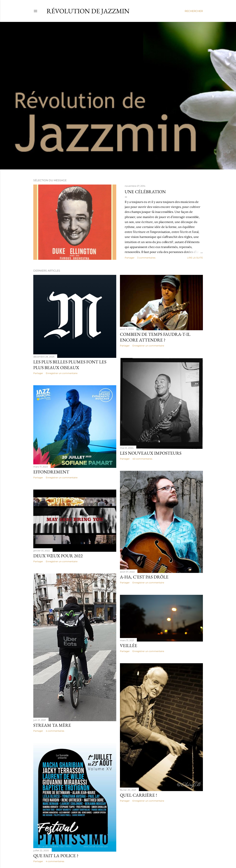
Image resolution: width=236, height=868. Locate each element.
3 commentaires (146, 258)
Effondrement (51, 472)
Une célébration (145, 192)
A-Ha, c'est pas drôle (144, 577)
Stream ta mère (52, 725)
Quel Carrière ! (138, 795)
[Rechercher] (194, 11)
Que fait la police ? (56, 856)
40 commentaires (142, 459)
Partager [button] (130, 258)
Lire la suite (195, 258)
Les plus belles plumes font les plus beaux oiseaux (70, 365)
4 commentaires (55, 731)
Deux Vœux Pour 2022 (58, 556)
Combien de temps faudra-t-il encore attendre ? (155, 337)
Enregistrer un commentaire (62, 373)
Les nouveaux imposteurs (151, 453)
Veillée (129, 645)
